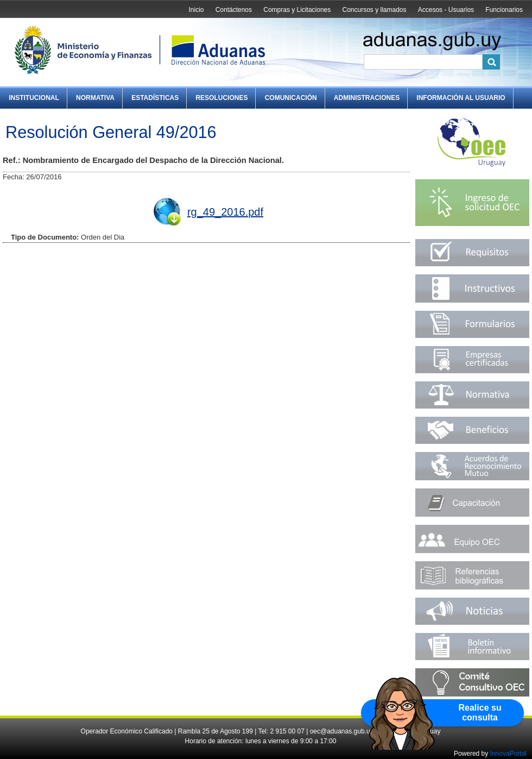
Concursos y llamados (374, 10)
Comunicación (291, 98)
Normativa (95, 98)
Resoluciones (221, 98)
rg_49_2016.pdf (225, 212)
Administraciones (367, 98)
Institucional (34, 98)
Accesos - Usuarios (446, 10)
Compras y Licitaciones (297, 10)
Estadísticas (155, 98)
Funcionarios (504, 10)
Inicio (196, 10)
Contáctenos (234, 10)
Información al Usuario (461, 98)
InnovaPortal (508, 754)
